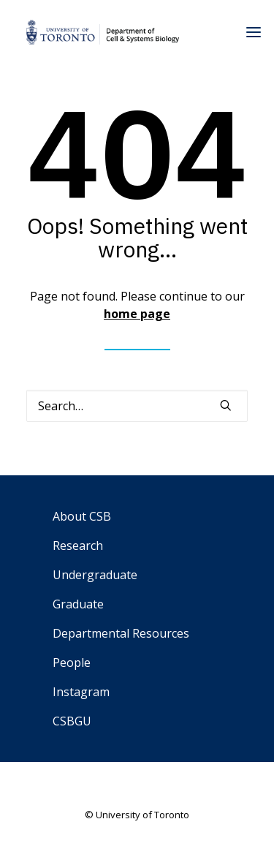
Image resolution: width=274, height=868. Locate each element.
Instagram (81, 692)
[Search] (137, 406)
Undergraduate (95, 575)
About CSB (82, 516)
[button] (226, 405)
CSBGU (72, 721)
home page (137, 314)
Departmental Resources (121, 633)
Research (78, 546)
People (72, 663)
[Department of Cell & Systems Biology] (103, 32)
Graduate (78, 604)
